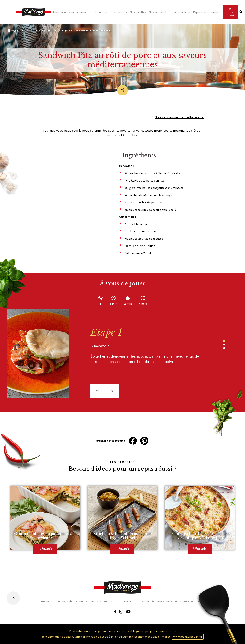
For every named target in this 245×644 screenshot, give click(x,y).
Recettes (27, 31)
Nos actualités (158, 12)
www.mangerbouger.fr (188, 637)
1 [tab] (224, 341)
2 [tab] (224, 345)
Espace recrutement (206, 12)
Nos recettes (138, 12)
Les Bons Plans (230, 12)
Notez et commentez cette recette (179, 117)
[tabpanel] (146, 346)
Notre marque (98, 12)
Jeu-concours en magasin (69, 12)
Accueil (13, 30)
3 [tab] (224, 348)
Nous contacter (180, 12)
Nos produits (118, 12)
